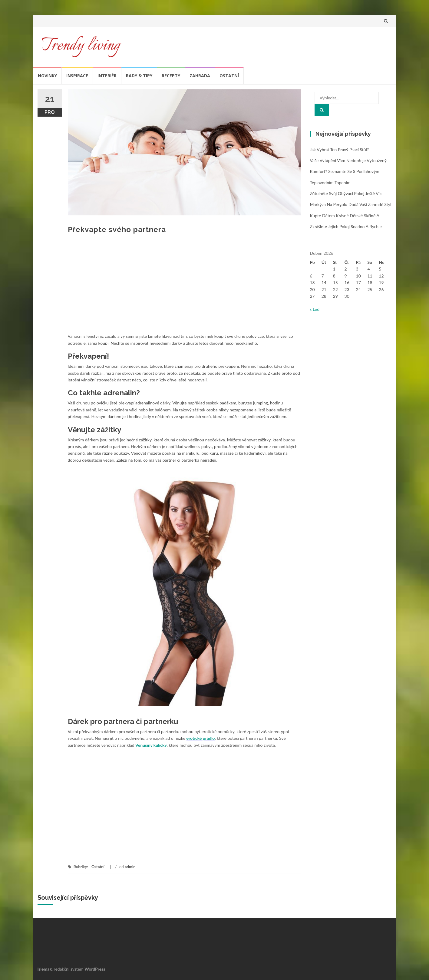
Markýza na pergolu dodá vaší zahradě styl (351, 204)
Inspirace (77, 76)
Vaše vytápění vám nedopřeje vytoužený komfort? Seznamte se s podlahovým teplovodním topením (348, 171)
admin (130, 867)
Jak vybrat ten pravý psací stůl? (340, 149)
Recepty (171, 76)
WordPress (95, 969)
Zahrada (200, 76)
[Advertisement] (184, 287)
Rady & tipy (139, 76)
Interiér (107, 76)
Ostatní (229, 76)
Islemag (45, 969)
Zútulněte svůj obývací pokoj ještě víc (346, 193)
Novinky (47, 76)
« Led (315, 309)
